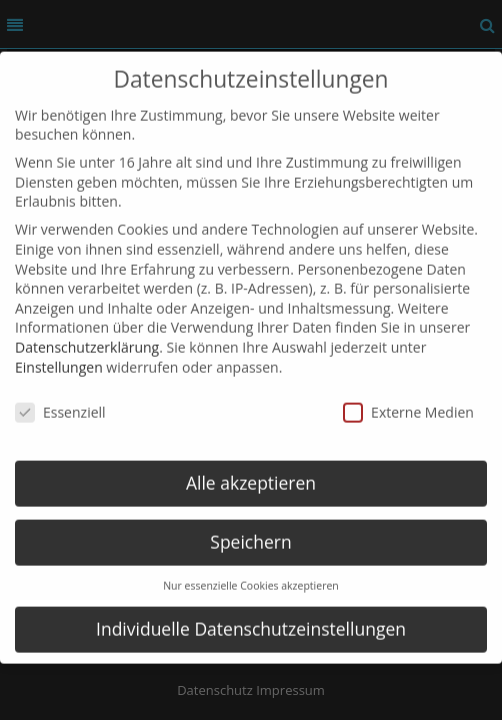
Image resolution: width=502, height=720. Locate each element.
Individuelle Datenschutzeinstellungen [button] (251, 613)
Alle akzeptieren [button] (251, 468)
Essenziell (60, 397)
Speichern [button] (250, 527)
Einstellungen (59, 351)
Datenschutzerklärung (87, 331)
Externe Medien (408, 397)
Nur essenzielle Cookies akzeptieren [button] (251, 570)
